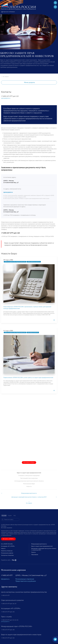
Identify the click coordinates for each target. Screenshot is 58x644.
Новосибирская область (34, 314)
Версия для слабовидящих (8, 12)
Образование (35, 555)
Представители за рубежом (26, 581)
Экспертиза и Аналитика (7, 555)
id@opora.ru (5, 579)
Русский (4, 516)
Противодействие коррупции (29, 478)
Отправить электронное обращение (29, 476)
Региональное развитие (7, 553)
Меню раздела (29, 82)
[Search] (10, 520)
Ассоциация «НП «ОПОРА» (8, 546)
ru (55, 7)
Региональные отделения (25, 579)
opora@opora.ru (6, 98)
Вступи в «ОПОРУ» (8, 539)
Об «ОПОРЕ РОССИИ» (7, 544)
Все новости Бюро (29, 462)
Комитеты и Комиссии (7, 551)
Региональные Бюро (29, 484)
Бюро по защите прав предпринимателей (15, 314)
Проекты (33, 552)
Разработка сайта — (9, 560)
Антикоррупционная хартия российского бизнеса (29, 481)
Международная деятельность (39, 544)
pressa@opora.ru (5, 622)
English (10, 516)
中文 (15, 516)
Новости (29, 486)
